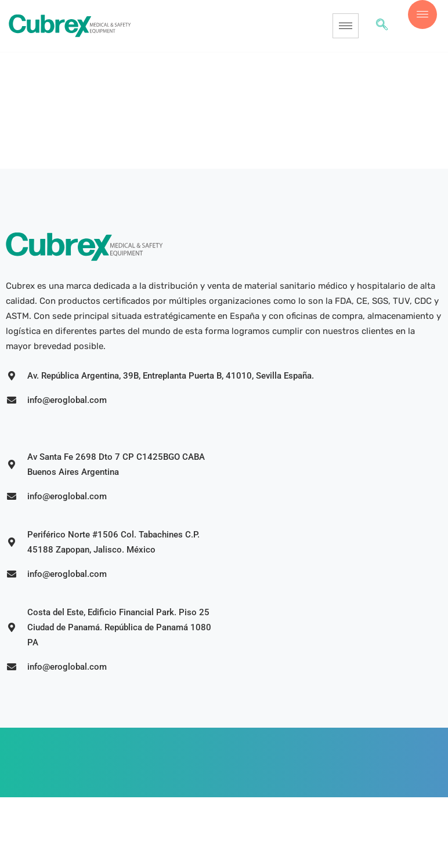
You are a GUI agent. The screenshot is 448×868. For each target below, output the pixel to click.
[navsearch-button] (382, 26)
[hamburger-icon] (346, 26)
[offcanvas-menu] (422, 14)
